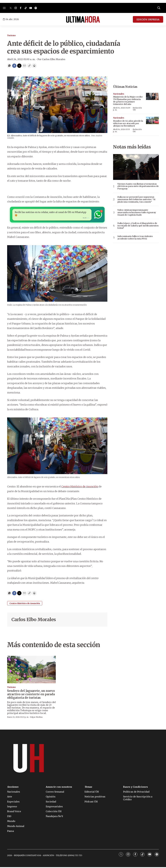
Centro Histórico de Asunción (80, 487)
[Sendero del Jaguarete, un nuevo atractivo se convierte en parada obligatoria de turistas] (31, 670)
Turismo (11, 36)
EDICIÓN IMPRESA (148, 20)
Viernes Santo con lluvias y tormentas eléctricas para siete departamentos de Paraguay (138, 186)
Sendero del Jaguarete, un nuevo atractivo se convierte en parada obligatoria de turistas (31, 695)
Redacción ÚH (137, 109)
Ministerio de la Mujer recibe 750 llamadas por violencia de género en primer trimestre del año (128, 100)
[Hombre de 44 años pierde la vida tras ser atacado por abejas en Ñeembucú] (152, 120)
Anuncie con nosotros (59, 788)
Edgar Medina (36, 718)
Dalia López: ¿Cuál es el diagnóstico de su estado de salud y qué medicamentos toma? (138, 226)
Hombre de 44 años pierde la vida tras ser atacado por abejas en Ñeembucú (128, 123)
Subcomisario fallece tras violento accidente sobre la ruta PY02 (135, 238)
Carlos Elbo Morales (34, 620)
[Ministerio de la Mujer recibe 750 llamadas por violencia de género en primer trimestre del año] (152, 96)
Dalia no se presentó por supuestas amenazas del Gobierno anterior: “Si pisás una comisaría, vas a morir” (136, 199)
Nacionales (119, 94)
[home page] (83, 19)
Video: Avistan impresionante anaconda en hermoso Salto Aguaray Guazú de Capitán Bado (137, 212)
